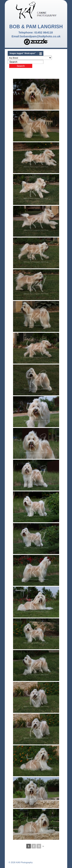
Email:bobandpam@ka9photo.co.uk (36, 36)
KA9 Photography (24, 862)
